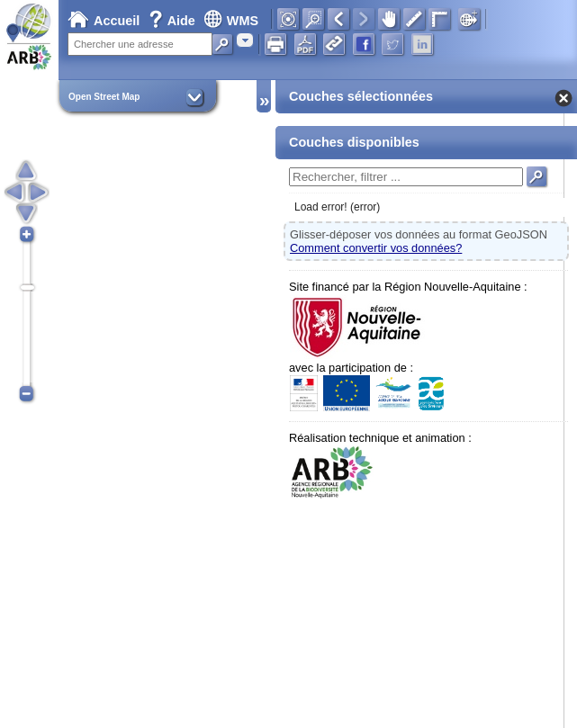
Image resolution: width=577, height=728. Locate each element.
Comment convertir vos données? (376, 248)
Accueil (104, 21)
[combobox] (245, 40)
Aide (174, 21)
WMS (231, 21)
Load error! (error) (337, 207)
